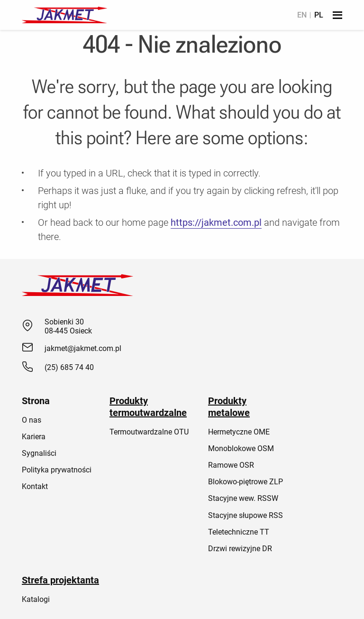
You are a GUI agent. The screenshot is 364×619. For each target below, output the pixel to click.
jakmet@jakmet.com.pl (83, 348)
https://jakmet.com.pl (216, 222)
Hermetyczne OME (239, 432)
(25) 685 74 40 (69, 367)
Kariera (34, 437)
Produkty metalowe (229, 407)
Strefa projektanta (60, 580)
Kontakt (35, 486)
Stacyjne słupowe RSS (246, 515)
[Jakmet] (64, 15)
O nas (32, 420)
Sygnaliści (39, 453)
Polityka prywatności (57, 470)
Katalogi (36, 599)
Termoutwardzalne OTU (149, 432)
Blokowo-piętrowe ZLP (246, 482)
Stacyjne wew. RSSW (243, 498)
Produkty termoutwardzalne (148, 407)
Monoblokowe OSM (241, 448)
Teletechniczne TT (239, 532)
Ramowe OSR (231, 465)
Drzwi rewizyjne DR (240, 549)
